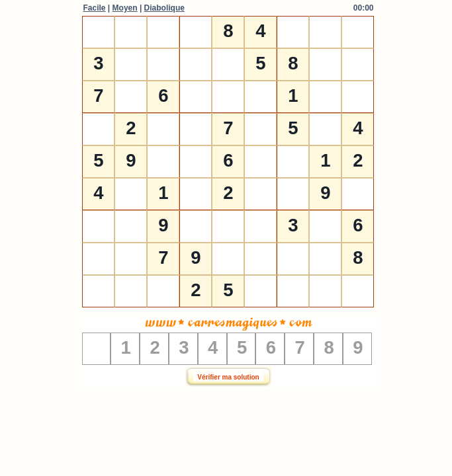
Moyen (125, 8)
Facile (95, 8)
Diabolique (164, 8)
